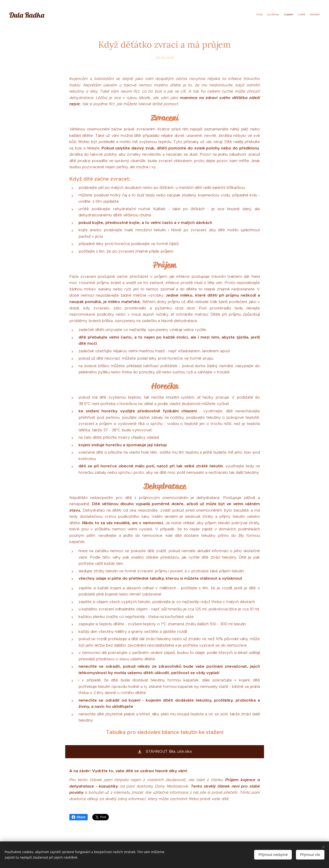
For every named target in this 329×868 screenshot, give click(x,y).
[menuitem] (299, 15)
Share (79, 817)
